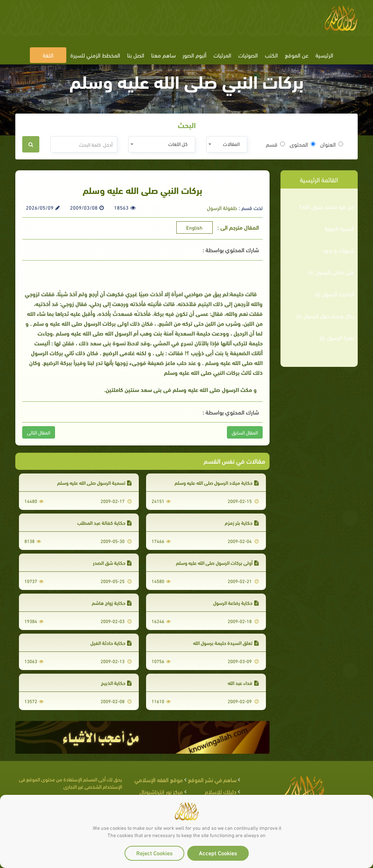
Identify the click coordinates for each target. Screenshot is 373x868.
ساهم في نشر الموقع (212, 779)
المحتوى (303, 144)
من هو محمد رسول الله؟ (327, 206)
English (194, 227)
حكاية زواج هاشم (112, 603)
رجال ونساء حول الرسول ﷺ (325, 316)
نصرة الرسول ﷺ (337, 337)
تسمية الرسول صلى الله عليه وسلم (94, 482)
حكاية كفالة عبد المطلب (104, 522)
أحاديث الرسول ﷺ (334, 294)
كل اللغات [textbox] (178, 144)
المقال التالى (39, 432)
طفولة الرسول (222, 207)
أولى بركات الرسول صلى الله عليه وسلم (217, 562)
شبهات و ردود (338, 250)
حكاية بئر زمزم (242, 522)
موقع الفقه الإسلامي (159, 779)
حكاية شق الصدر (112, 562)
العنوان (332, 144)
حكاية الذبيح (116, 683)
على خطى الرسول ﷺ (331, 272)
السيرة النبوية (339, 228)
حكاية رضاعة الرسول (236, 603)
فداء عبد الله (243, 683)
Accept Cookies (218, 853)
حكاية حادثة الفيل (111, 643)
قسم (275, 144)
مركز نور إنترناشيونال (161, 791)
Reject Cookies (154, 853)
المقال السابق (245, 432)
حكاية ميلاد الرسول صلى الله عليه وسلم (217, 482)
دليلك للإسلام (221, 791)
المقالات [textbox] (231, 144)
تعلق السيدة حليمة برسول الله (226, 643)
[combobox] (227, 144)
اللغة (48, 55)
